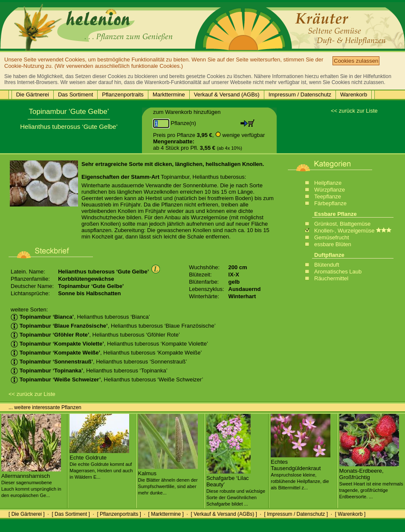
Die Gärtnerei (33, 94)
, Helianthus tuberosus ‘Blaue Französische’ (113, 326)
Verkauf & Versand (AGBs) (227, 94)
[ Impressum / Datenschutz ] (296, 514)
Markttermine (169, 94)
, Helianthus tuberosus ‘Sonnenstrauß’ (99, 362)
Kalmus (168, 480)
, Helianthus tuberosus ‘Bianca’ (80, 317)
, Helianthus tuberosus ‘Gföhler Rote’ (95, 335)
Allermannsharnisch (31, 482)
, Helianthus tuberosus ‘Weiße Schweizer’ (107, 379)
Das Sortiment (75, 94)
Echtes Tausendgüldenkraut (301, 471)
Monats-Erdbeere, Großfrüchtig (371, 480)
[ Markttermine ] (166, 514)
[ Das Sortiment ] (71, 514)
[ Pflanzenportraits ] (119, 514)
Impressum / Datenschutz (300, 94)
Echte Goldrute (101, 464)
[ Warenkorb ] (350, 514)
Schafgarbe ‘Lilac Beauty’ (236, 487)
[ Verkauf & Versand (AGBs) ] (224, 514)
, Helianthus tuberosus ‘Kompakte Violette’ (109, 344)
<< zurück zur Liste (354, 111)
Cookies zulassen (356, 61)
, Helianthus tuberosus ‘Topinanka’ (89, 371)
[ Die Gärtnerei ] (27, 514)
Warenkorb (354, 94)
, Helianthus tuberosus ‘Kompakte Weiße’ (106, 353)
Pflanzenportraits (123, 94)
